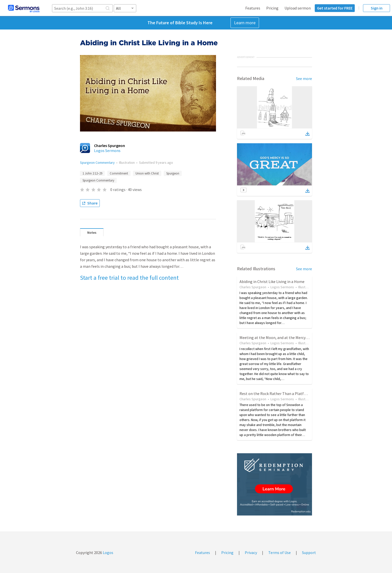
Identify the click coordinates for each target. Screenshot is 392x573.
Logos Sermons (107, 150)
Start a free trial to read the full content (129, 278)
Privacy (251, 552)
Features (253, 8)
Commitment (119, 173)
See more (304, 78)
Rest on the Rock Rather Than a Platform (275, 393)
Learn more (245, 23)
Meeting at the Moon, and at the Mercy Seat (277, 337)
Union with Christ (147, 173)
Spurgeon (173, 173)
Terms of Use (279, 552)
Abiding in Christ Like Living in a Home (272, 281)
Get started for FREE (335, 8)
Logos (108, 552)
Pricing (272, 8)
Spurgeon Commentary (97, 162)
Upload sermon (298, 8)
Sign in (377, 8)
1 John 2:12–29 (92, 173)
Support (309, 552)
